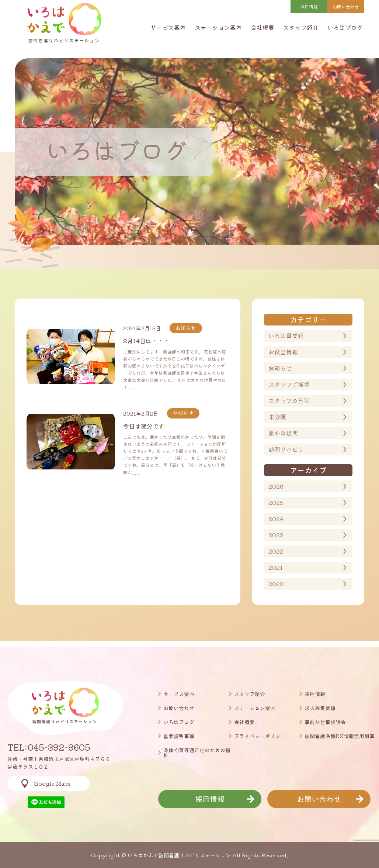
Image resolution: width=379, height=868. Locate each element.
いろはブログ (345, 27)
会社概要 (262, 27)
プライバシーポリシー (260, 736)
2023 (276, 535)
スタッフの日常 (289, 400)
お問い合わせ (179, 708)
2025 (276, 502)
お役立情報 (283, 352)
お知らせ (280, 368)
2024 (276, 519)
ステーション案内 (218, 27)
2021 (276, 567)
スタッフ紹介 (301, 27)
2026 (276, 486)
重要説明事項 (179, 736)
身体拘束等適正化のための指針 (197, 752)
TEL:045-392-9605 (49, 747)
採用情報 (309, 6)
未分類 (277, 417)
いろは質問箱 (286, 335)
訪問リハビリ (286, 449)
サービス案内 (168, 27)
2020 (276, 583)
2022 (276, 551)
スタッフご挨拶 (289, 384)
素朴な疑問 (283, 433)
